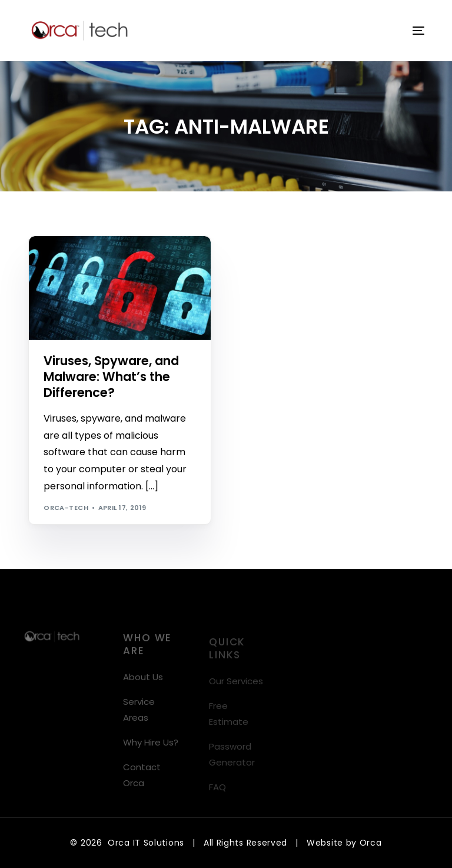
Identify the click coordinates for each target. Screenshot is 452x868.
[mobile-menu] (411, 31)
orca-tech (66, 508)
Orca (371, 843)
